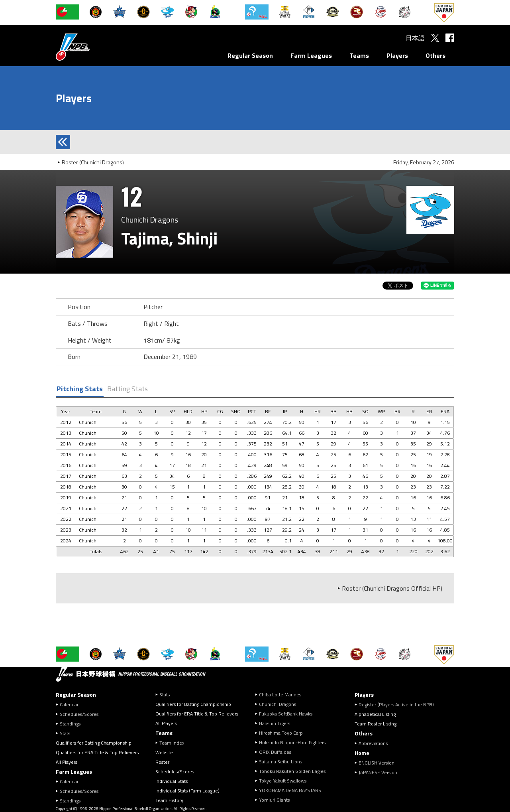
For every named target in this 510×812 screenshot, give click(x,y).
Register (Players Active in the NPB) (399, 705)
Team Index (172, 743)
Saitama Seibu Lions (280, 762)
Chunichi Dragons (278, 704)
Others (435, 55)
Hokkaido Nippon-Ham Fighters (292, 742)
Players (397, 55)
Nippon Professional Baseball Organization (93, 47)
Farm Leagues (311, 55)
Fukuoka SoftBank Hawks (286, 714)
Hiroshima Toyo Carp (281, 733)
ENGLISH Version (377, 763)
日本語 (415, 38)
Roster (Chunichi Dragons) (93, 162)
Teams (359, 55)
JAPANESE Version (378, 772)
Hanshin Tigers (275, 723)
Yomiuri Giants (274, 800)
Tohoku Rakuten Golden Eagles (292, 771)
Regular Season (250, 55)
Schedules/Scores (79, 714)
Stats (65, 733)
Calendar (69, 705)
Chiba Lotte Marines (280, 695)
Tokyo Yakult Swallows (283, 781)
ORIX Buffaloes (275, 752)
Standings (70, 724)
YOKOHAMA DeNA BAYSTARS (290, 790)
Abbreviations (373, 743)
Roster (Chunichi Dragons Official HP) (392, 588)
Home (362, 753)
